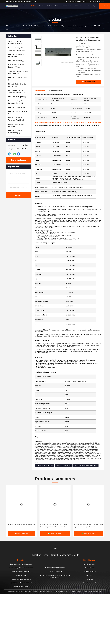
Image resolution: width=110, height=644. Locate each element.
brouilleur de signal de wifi (31, 26)
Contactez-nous (66, 6)
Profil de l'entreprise (89, 564)
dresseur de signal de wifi (64, 465)
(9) (16, 61)
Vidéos (42, 6)
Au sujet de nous (52, 6)
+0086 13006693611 (97, 1)
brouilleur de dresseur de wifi (44, 465)
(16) (16, 119)
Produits (33, 6)
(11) (16, 66)
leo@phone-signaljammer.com (76, 1)
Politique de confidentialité (89, 583)
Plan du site (89, 579)
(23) (16, 49)
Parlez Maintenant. (18, 160)
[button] (11, 509)
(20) (16, 55)
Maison (25, 6)
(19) (18, 113)
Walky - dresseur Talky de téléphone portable (19, 526)
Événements (78, 6)
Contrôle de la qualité (89, 572)
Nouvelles (89, 575)
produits (18, 26)
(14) (17, 107)
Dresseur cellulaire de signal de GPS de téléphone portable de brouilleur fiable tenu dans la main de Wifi (88, 526)
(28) (16, 43)
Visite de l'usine (89, 568)
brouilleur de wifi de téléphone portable (86, 465)
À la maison (10, 26)
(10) (17, 85)
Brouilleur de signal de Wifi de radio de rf (55, 525)
